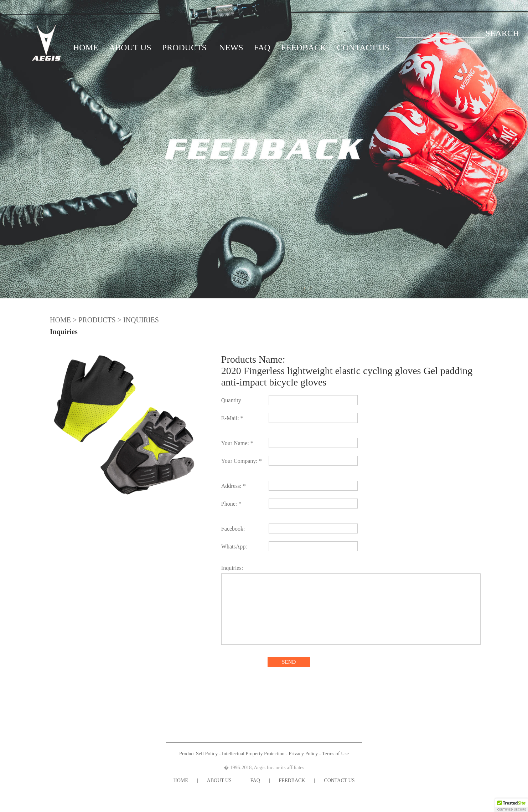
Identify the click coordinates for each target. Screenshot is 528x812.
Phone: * (231, 504)
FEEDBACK (304, 47)
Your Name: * (237, 443)
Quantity (231, 400)
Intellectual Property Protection (253, 754)
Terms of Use (335, 754)
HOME (86, 47)
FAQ (262, 47)
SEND (289, 662)
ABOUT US (130, 47)
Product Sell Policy (198, 754)
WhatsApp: (234, 547)
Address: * (234, 486)
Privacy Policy (303, 754)
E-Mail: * (232, 418)
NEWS (231, 47)
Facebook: (233, 529)
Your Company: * (242, 461)
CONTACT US (363, 47)
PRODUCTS (184, 47)
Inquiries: (232, 568)
